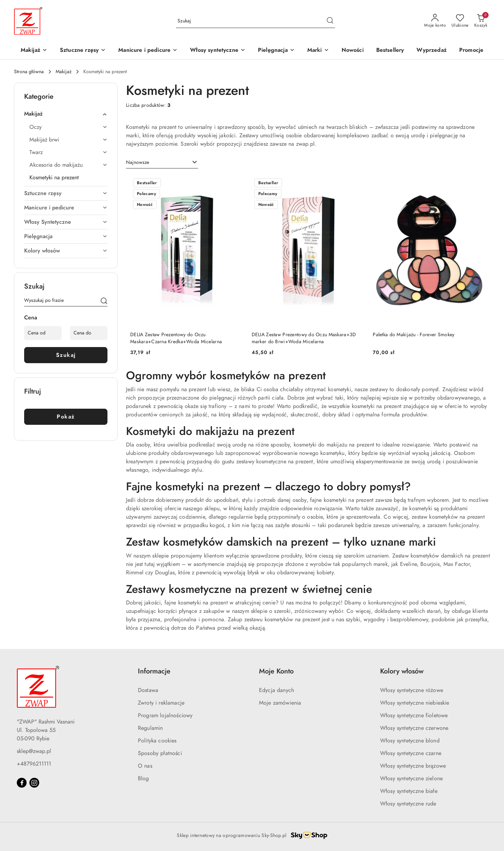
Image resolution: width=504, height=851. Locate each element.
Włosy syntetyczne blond (410, 741)
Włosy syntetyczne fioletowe (414, 715)
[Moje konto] (435, 21)
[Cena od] (43, 333)
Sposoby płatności (160, 753)
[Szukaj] (104, 302)
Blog (143, 779)
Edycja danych (276, 690)
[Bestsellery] (390, 51)
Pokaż (66, 417)
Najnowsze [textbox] (138, 162)
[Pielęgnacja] (276, 51)
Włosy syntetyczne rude (408, 804)
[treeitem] (66, 114)
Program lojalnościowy (165, 715)
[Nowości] (353, 51)
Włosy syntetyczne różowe (412, 690)
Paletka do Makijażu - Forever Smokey (414, 335)
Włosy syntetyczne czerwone (414, 728)
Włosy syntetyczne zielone (411, 779)
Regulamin (150, 728)
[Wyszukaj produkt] (255, 21)
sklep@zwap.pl (34, 751)
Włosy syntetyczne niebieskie (415, 703)
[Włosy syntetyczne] (218, 51)
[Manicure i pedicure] (148, 51)
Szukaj (66, 355)
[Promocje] (471, 51)
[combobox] (162, 162)
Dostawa (148, 690)
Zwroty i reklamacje (161, 703)
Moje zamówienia (280, 703)
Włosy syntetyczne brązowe (413, 766)
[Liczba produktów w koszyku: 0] (481, 21)
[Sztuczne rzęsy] (83, 51)
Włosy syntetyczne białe (409, 791)
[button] (318, 51)
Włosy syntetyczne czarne (411, 753)
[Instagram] (34, 783)
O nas (145, 766)
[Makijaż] (34, 51)
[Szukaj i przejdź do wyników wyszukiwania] (330, 21)
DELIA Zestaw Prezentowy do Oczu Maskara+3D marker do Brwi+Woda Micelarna (304, 338)
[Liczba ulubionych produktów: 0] (460, 21)
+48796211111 (34, 764)
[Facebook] (22, 783)
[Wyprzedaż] (431, 51)
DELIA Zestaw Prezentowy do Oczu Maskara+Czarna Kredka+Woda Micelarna (176, 338)
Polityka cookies (157, 741)
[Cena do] (89, 333)
